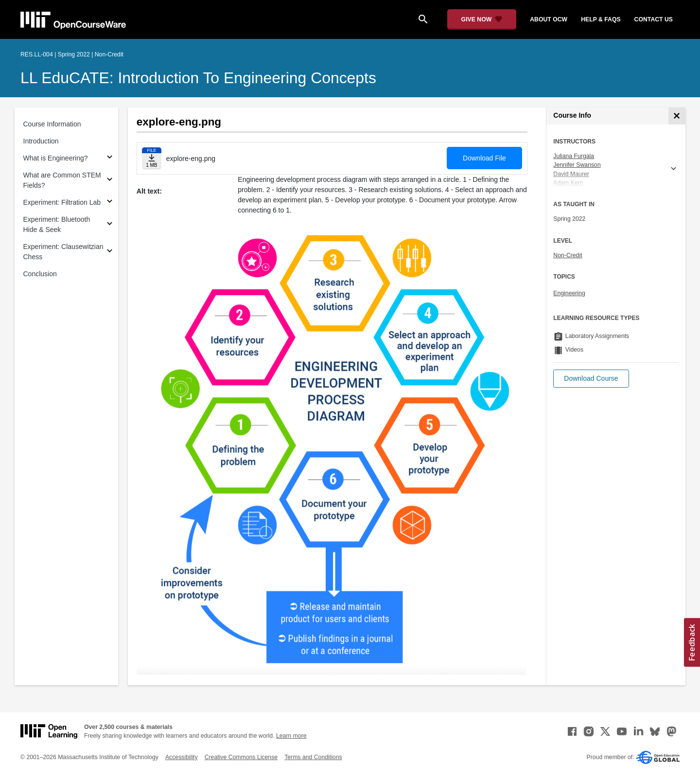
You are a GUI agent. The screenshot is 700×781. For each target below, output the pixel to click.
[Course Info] (677, 116)
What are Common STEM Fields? (62, 180)
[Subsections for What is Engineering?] (110, 158)
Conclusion (40, 274)
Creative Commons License (241, 757)
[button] (591, 379)
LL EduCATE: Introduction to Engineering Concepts (198, 78)
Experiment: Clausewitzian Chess (63, 252)
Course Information (52, 124)
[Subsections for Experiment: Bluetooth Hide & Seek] (110, 225)
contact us (654, 19)
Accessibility (182, 757)
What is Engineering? (56, 158)
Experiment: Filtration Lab (62, 202)
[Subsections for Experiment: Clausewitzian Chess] (110, 252)
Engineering (569, 293)
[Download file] (152, 158)
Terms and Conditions (313, 757)
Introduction (41, 141)
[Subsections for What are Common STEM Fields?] (110, 181)
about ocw (549, 19)
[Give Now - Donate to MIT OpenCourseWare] (482, 19)
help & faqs (601, 19)
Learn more (291, 736)
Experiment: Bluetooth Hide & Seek (57, 224)
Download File (484, 158)
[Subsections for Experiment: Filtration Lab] (110, 203)
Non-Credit (568, 255)
